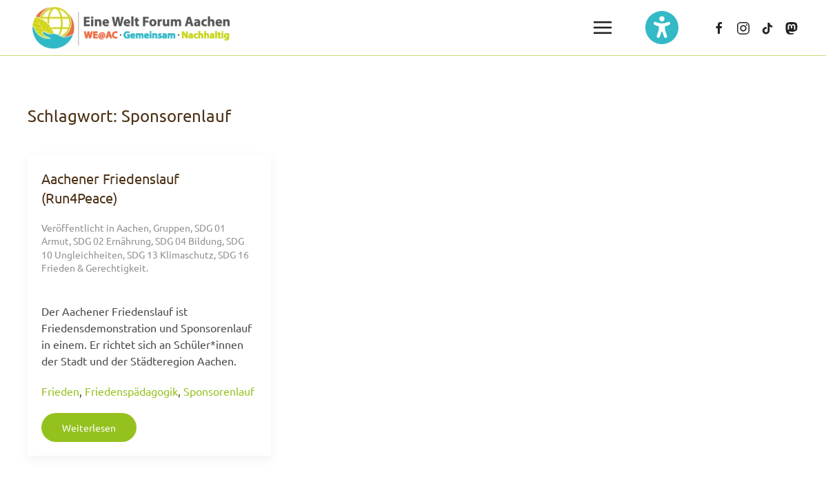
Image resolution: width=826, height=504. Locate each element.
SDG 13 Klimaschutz (170, 254)
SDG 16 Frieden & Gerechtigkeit (145, 261)
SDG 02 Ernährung (112, 241)
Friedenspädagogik (131, 391)
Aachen (133, 228)
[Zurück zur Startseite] (131, 28)
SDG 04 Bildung (189, 241)
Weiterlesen (89, 427)
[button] (603, 28)
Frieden (60, 391)
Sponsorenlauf (219, 391)
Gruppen (172, 228)
